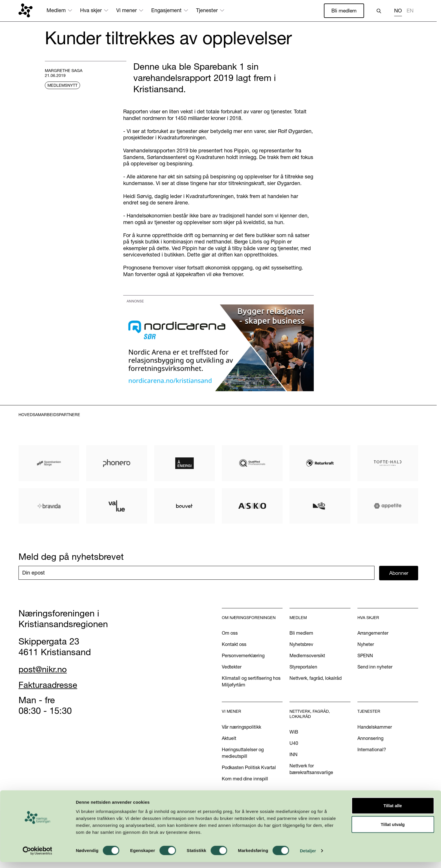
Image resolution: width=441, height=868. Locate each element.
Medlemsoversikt (307, 656)
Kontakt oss (234, 644)
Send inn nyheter (375, 667)
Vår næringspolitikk (241, 727)
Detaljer (308, 857)
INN (294, 755)
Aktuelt (229, 738)
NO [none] (398, 11)
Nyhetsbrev (301, 644)
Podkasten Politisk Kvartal (249, 768)
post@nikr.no (44, 669)
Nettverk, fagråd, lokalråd (315, 678)
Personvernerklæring (243, 656)
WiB (294, 732)
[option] (410, 11)
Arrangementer (373, 633)
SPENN (365, 656)
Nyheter (366, 644)
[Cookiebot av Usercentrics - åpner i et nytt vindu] (37, 857)
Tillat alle (393, 811)
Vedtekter (232, 667)
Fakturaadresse (50, 685)
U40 (294, 743)
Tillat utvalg (393, 830)
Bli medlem (344, 11)
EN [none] (410, 11)
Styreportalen (303, 667)
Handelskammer (375, 727)
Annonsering (370, 738)
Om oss (230, 633)
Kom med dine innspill (245, 779)
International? (372, 750)
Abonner (399, 573)
